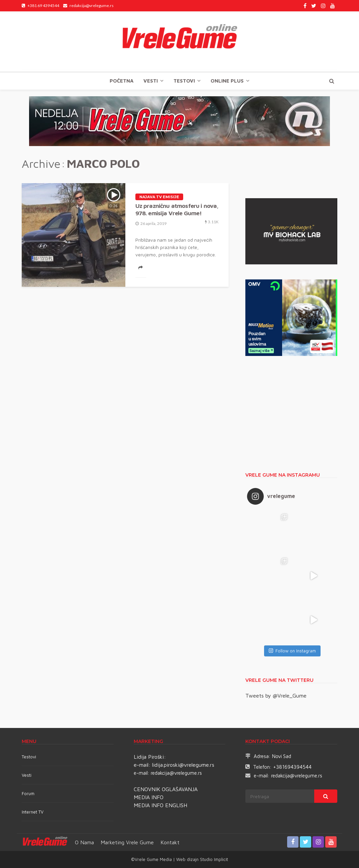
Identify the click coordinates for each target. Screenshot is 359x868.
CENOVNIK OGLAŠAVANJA (166, 789)
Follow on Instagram (292, 651)
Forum (28, 793)
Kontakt (170, 842)
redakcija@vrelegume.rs (176, 773)
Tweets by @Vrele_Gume (276, 696)
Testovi (29, 757)
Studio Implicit (213, 859)
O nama (84, 842)
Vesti (151, 81)
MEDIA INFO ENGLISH (160, 805)
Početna (122, 81)
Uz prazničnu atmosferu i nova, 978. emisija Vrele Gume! (177, 209)
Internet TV (33, 812)
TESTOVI (184, 81)
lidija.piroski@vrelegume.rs (183, 765)
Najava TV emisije (159, 197)
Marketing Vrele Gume (127, 842)
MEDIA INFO (149, 797)
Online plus (227, 81)
